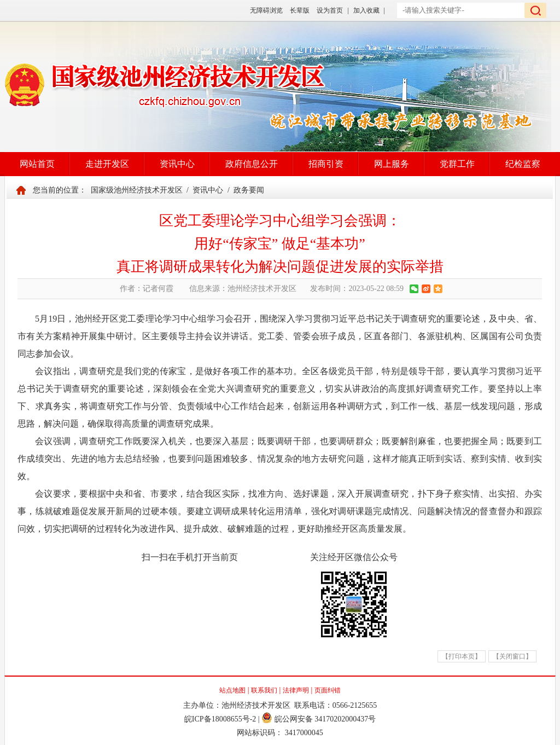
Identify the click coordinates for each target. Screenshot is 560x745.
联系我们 (264, 690)
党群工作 (457, 164)
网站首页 (37, 164)
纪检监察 (523, 164)
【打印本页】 (462, 656)
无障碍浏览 (266, 10)
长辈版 (300, 10)
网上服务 (392, 164)
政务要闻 (249, 190)
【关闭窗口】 (512, 656)
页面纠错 (328, 690)
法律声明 (296, 690)
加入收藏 (366, 10)
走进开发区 (107, 164)
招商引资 (326, 164)
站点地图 (232, 690)
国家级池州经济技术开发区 (137, 190)
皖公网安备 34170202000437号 (319, 719)
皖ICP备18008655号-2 (220, 719)
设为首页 (330, 10)
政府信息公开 (252, 164)
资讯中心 (177, 164)
